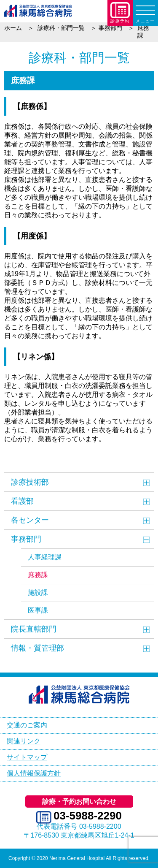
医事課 (38, 610)
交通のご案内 (27, 725)
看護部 (22, 501)
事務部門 (26, 539)
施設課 (38, 593)
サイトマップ (27, 757)
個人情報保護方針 (34, 773)
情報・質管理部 (37, 648)
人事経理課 (45, 557)
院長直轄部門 (34, 629)
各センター (30, 520)
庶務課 (38, 575)
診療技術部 (30, 482)
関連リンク (24, 741)
